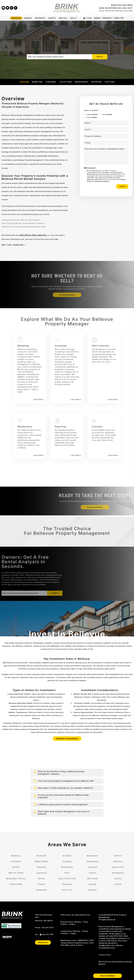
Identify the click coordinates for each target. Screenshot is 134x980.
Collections (65, 82)
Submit (100, 57)
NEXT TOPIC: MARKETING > (13, 245)
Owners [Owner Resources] (28, 18)
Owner (97, 18)
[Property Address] (106, 136)
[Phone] (106, 143)
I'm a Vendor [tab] (92, 117)
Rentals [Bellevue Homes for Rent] (63, 18)
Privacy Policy (105, 955)
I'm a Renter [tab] (107, 114)
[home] (67, 8)
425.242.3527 (125, 8)
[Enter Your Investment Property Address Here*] (59, 57)
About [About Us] (73, 18)
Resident (107, 18)
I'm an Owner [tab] (92, 114)
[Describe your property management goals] (106, 156)
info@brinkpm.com (107, 945)
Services (16, 18)
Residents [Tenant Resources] (40, 18)
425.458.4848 (125, 5)
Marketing (37, 82)
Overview (24, 82)
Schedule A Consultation (67, 739)
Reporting (97, 82)
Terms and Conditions (102, 181)
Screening (51, 82)
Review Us (43, 942)
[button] (3, 8)
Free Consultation (107, 976)
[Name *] (106, 123)
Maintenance (82, 82)
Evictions (110, 82)
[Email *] (106, 130)
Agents (52, 18)
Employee (119, 18)
